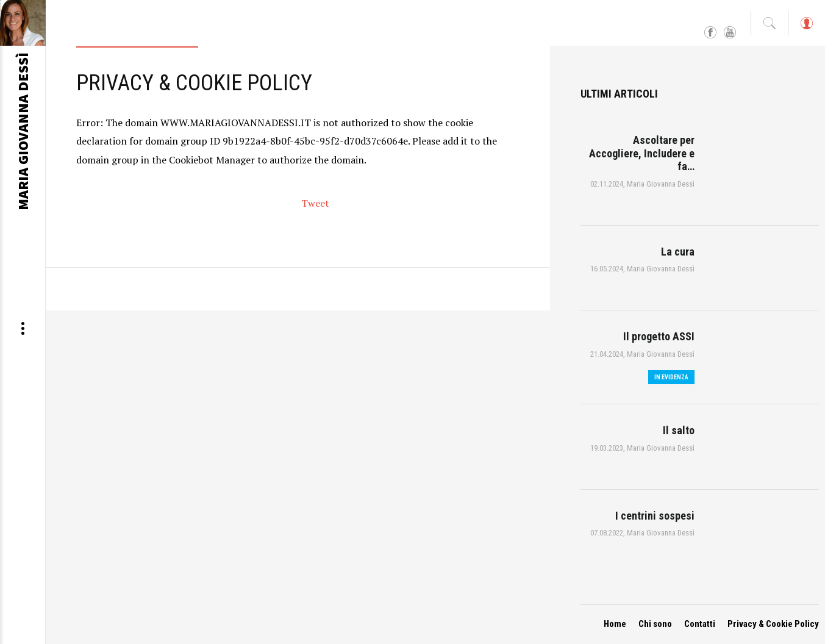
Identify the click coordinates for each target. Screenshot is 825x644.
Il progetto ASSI (659, 336)
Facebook (710, 33)
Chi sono (655, 624)
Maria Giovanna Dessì (661, 184)
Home (615, 624)
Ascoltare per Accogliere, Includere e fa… (642, 153)
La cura (678, 252)
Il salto (679, 430)
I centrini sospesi (655, 516)
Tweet (315, 203)
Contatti (700, 624)
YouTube (730, 33)
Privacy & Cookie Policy (773, 624)
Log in (806, 29)
